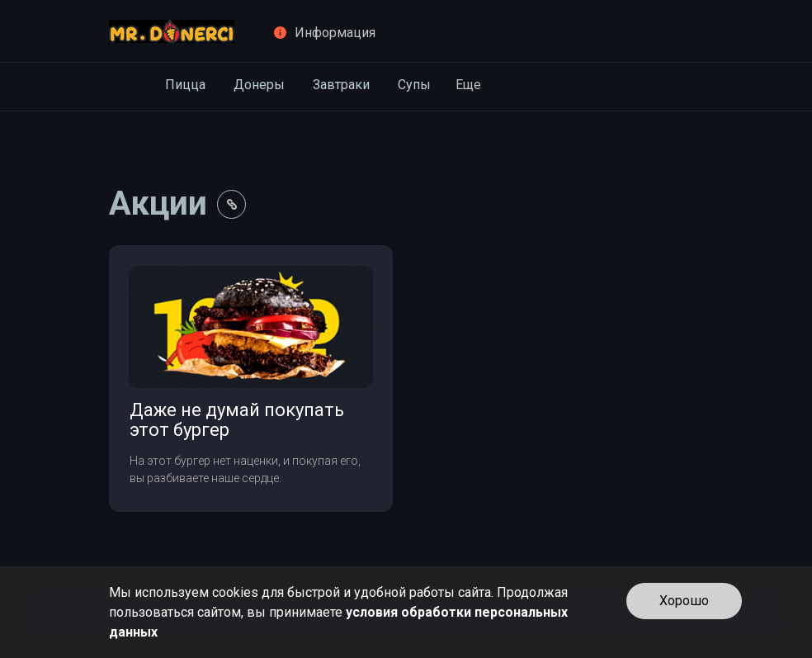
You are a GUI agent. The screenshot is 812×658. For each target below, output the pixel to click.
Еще (468, 85)
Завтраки (341, 85)
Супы (414, 85)
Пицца (185, 85)
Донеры (259, 85)
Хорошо (684, 601)
